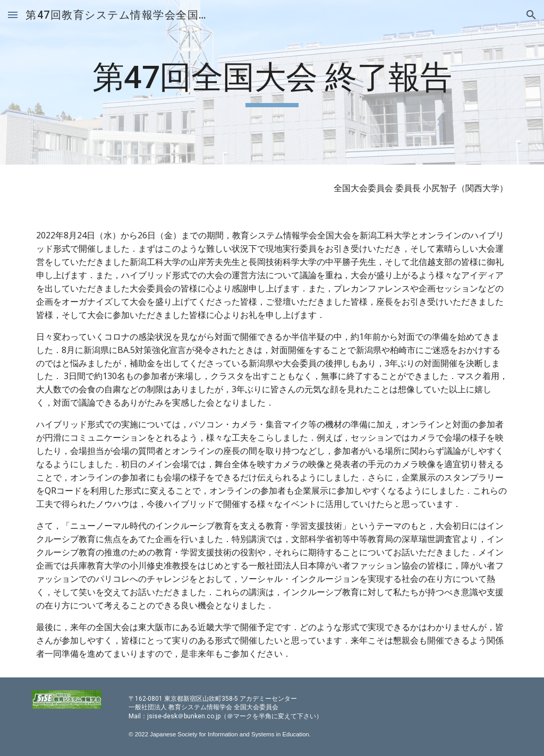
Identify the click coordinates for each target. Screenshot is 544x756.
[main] (272, 82)
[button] (13, 15)
